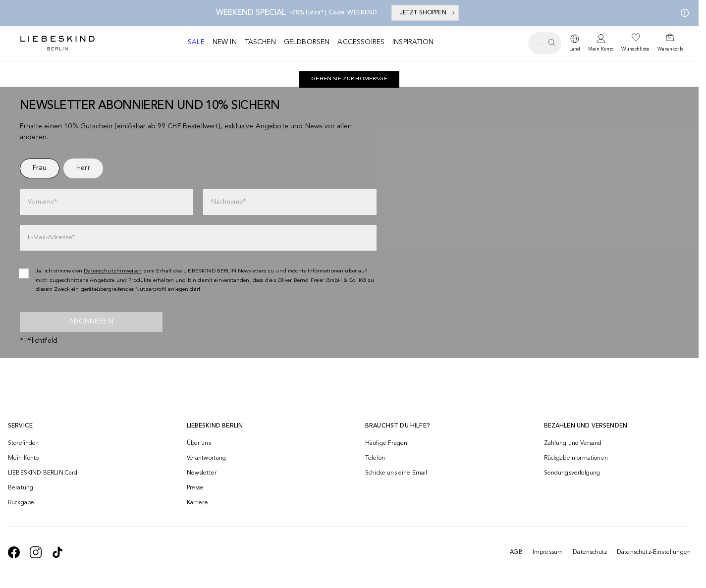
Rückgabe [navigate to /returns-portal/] (21, 503)
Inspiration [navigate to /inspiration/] (413, 42)
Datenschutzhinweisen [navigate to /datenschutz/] (113, 271)
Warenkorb (670, 49)
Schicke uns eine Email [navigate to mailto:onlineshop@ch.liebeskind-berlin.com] (396, 473)
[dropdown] (575, 43)
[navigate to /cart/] (670, 43)
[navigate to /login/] (601, 43)
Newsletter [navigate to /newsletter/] (202, 473)
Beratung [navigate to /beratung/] (21, 488)
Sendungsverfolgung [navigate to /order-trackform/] (572, 473)
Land (575, 49)
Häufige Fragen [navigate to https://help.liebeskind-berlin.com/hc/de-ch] (386, 443)
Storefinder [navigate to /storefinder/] (23, 443)
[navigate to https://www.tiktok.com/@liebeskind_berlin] (57, 552)
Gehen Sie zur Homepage (349, 79)
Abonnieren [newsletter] (91, 321)
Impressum (548, 552)
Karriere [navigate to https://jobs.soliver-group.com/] (197, 503)
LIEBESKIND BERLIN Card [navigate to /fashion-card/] (43, 473)
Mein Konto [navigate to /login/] (24, 458)
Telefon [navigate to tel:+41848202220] (375, 458)
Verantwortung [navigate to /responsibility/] (207, 458)
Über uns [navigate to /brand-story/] (199, 443)
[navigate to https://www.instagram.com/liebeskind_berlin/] (36, 552)
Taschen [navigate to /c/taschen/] (260, 42)
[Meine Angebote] (683, 13)
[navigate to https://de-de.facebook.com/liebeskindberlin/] (14, 552)
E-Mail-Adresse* (51, 238)
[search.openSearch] (545, 43)
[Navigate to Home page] (57, 43)
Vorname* (42, 202)
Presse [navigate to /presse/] (195, 488)
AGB (516, 552)
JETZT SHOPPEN (428, 13)
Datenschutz (590, 552)
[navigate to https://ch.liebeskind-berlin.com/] (349, 79)
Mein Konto (601, 49)
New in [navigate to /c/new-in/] (225, 42)
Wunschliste (635, 49)
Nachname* (228, 202)
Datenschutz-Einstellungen (654, 552)
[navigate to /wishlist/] (635, 43)
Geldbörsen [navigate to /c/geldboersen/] (307, 42)
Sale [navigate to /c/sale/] (196, 42)
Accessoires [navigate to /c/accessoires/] (361, 42)
